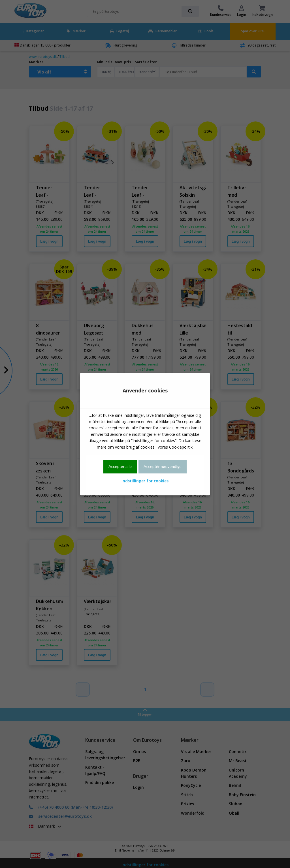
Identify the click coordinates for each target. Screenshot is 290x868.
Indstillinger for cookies (145, 481)
